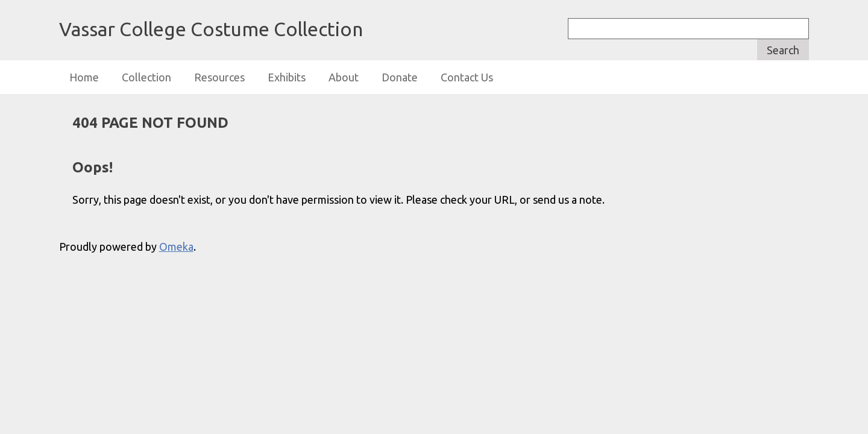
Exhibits (287, 77)
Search (783, 50)
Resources (219, 77)
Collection (146, 77)
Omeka (176, 247)
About (344, 77)
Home (84, 77)
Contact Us (467, 77)
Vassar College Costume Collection (211, 29)
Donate (400, 77)
